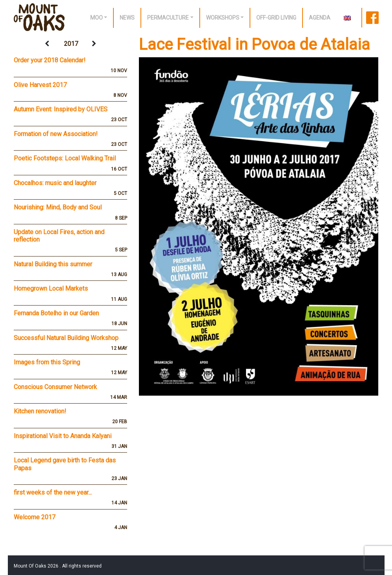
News (127, 18)
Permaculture (168, 18)
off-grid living (276, 18)
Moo (97, 18)
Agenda (320, 18)
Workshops (223, 18)
